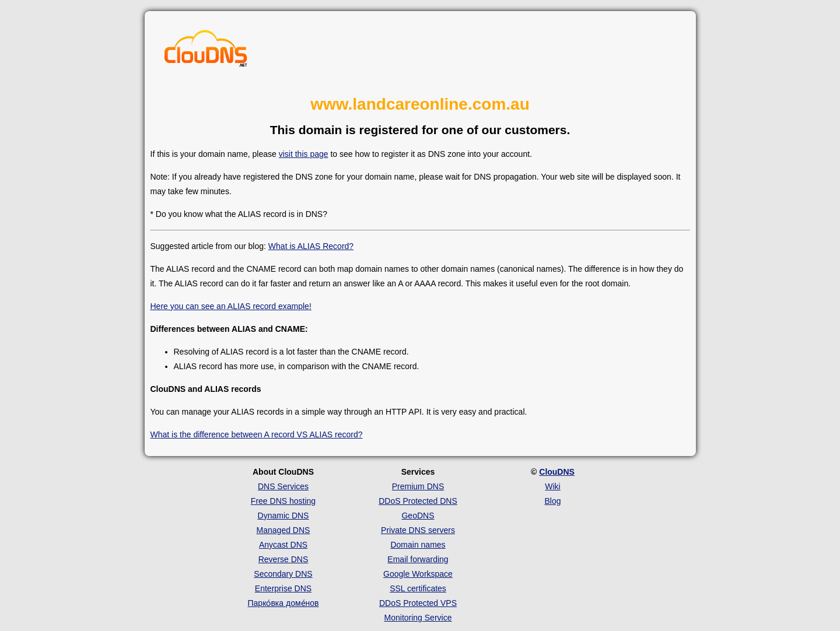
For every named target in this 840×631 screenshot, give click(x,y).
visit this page (304, 154)
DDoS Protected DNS (418, 501)
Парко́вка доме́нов (283, 603)
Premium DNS (418, 486)
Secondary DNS (283, 574)
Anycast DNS (283, 545)
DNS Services (283, 486)
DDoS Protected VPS (418, 603)
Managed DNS (283, 530)
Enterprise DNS (283, 588)
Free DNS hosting (283, 501)
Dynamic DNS (283, 516)
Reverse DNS (283, 559)
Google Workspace (418, 574)
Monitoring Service (418, 618)
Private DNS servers (418, 530)
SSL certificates (418, 588)
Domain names (418, 545)
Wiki (552, 486)
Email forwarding (418, 559)
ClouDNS (557, 472)
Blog (552, 501)
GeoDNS (418, 516)
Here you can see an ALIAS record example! (231, 306)
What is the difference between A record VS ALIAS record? (257, 434)
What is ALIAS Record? (311, 246)
